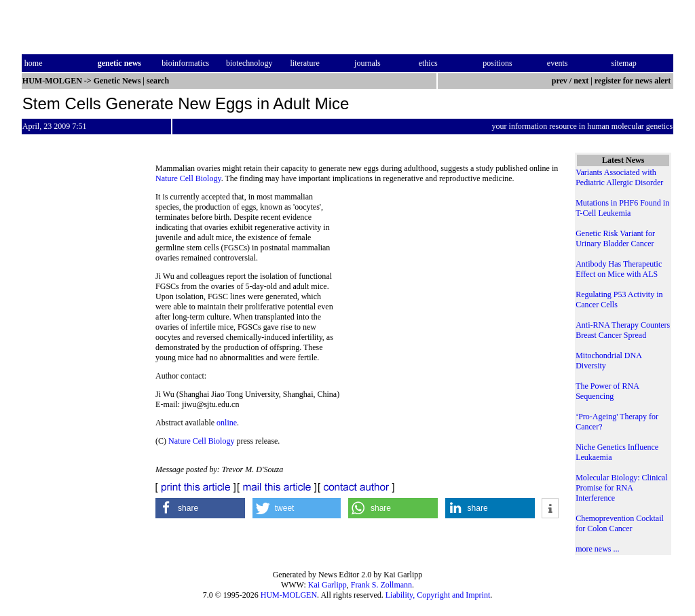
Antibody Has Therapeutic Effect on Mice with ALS (619, 269)
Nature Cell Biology (188, 178)
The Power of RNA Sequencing (607, 391)
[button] (200, 508)
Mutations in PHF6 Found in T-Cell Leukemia (622, 208)
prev (560, 81)
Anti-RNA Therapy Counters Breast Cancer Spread (623, 330)
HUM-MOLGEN (289, 595)
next (581, 81)
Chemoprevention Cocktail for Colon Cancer (620, 523)
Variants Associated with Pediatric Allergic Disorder (619, 177)
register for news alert (634, 81)
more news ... (597, 549)
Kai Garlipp (327, 585)
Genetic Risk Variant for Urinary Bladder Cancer (615, 238)
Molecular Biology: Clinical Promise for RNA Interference (621, 488)
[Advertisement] (449, 285)
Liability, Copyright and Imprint (438, 595)
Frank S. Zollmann (381, 585)
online (227, 423)
